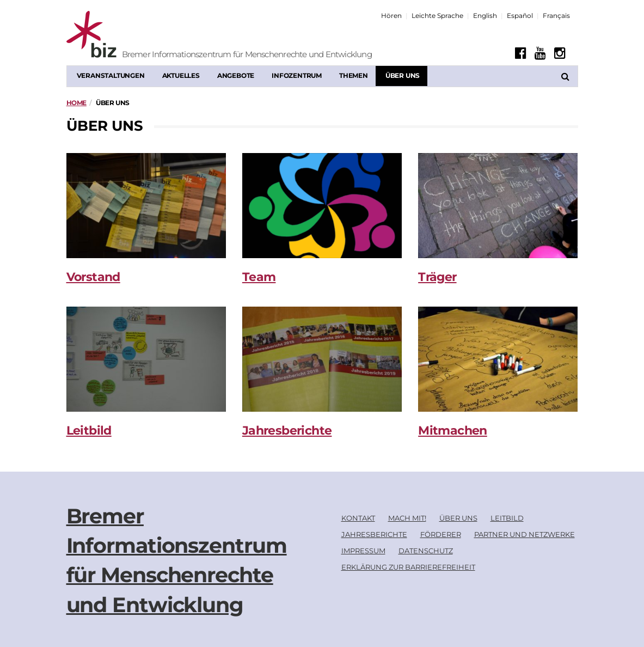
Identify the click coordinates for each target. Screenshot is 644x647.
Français (556, 16)
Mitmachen (453, 431)
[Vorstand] (146, 206)
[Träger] (498, 206)
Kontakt (358, 518)
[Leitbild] (146, 359)
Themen (354, 75)
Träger (437, 277)
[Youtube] (540, 53)
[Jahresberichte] (322, 359)
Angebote (236, 75)
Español (520, 16)
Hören (391, 16)
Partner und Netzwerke (525, 534)
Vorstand (93, 277)
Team (259, 277)
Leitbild (89, 431)
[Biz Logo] (134, 35)
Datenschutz (426, 551)
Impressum (363, 551)
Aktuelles (181, 75)
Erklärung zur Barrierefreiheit (408, 567)
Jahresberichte (287, 431)
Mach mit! (407, 518)
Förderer (441, 534)
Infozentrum (297, 75)
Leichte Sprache (437, 16)
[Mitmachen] (498, 359)
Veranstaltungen (111, 75)
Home (76, 103)
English (485, 16)
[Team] (322, 206)
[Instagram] (560, 53)
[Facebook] (521, 53)
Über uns (403, 75)
